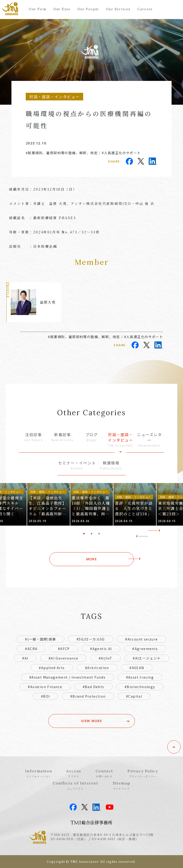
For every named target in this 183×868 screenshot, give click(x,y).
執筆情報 (111, 465)
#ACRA (31, 649)
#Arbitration (97, 668)
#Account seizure (141, 639)
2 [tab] (91, 534)
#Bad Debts (94, 687)
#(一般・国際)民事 (41, 639)
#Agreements (145, 649)
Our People (88, 9)
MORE (91, 559)
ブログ (91, 437)
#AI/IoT (106, 658)
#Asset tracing (140, 677)
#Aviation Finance (45, 687)
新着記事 (62, 437)
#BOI (46, 696)
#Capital (134, 696)
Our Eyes (62, 9)
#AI (25, 658)
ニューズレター (150, 440)
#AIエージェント (147, 658)
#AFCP (64, 649)
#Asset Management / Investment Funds (67, 677)
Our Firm (38, 9)
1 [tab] (84, 534)
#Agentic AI (101, 649)
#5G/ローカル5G (91, 639)
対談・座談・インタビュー (121, 440)
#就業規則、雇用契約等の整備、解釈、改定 (62, 153)
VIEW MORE (92, 721)
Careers (145, 9)
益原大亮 (48, 302)
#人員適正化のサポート (121, 153)
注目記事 (33, 437)
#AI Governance (64, 658)
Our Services (118, 9)
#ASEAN (137, 668)
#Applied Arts (52, 668)
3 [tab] (99, 534)
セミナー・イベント (77, 465)
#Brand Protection (88, 696)
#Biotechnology (140, 687)
